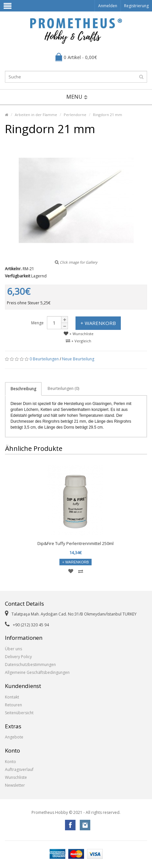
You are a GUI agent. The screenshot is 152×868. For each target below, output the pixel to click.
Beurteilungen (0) (63, 388)
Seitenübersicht (19, 713)
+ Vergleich (78, 341)
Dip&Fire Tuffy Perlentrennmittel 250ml (76, 543)
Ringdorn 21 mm (108, 115)
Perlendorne (75, 115)
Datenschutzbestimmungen (30, 665)
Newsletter (15, 785)
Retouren (13, 705)
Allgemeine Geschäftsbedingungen (37, 672)
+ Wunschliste (79, 334)
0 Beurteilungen (44, 359)
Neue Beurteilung (78, 359)
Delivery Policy (18, 657)
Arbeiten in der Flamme (36, 115)
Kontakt (12, 697)
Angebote (14, 737)
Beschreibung (23, 389)
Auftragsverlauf (19, 769)
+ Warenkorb (98, 323)
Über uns (13, 649)
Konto (11, 762)
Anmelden (108, 6)
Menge (37, 323)
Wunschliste (16, 777)
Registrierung (136, 6)
